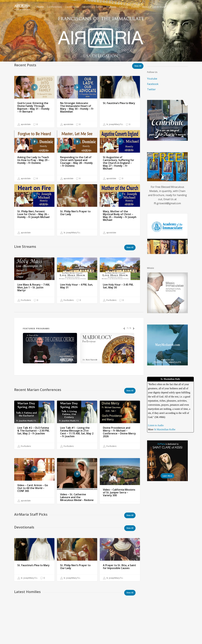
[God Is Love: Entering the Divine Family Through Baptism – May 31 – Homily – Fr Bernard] (34, 102)
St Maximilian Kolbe (165, 429)
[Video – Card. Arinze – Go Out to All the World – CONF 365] (34, 486)
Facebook (153, 84)
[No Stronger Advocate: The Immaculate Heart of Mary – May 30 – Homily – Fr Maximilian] (77, 102)
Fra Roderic (24, 306)
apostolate (24, 124)
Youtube (152, 79)
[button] (130, 247)
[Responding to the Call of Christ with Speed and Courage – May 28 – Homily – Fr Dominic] (77, 156)
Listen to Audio (156, 425)
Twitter (151, 89)
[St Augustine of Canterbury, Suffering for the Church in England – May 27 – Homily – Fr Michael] (120, 157)
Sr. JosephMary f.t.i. (113, 124)
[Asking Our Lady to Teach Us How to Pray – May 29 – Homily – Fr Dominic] (34, 156)
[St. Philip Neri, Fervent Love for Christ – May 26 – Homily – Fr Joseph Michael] (34, 215)
